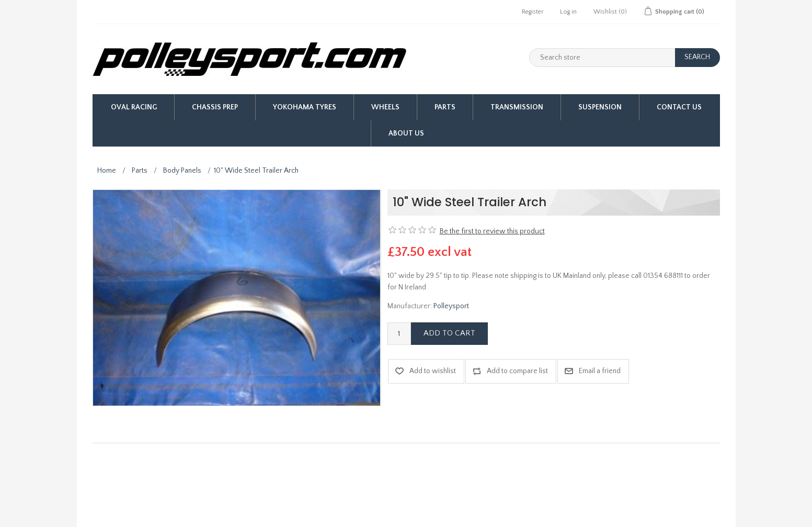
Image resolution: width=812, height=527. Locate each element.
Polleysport (451, 306)
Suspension (600, 107)
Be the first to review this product (492, 231)
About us (406, 133)
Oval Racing (134, 107)
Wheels (385, 107)
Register (533, 12)
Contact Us (679, 107)
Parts (445, 107)
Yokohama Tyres (305, 107)
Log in (568, 12)
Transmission (517, 107)
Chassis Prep (215, 107)
